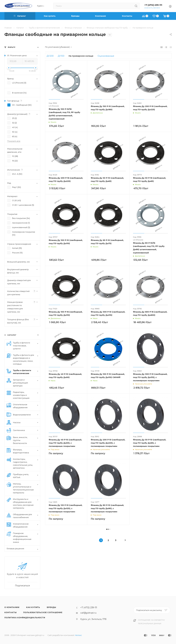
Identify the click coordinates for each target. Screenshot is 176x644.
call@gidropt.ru (88, 613)
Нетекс (78, 635)
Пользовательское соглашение (43, 612)
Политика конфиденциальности (25, 618)
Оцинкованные (106, 56)
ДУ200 (50, 56)
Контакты (10, 612)
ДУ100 (61, 56)
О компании (12, 607)
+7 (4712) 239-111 (153, 5)
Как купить (33, 607)
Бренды (51, 607)
